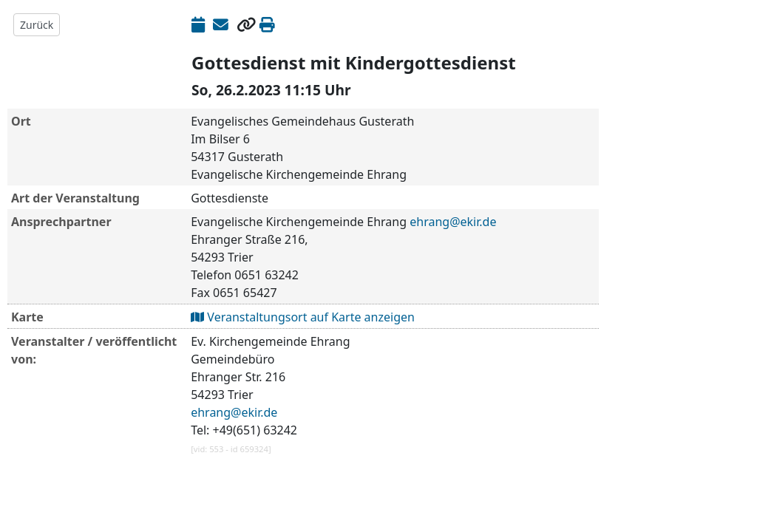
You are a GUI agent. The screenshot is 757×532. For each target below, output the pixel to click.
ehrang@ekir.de (453, 222)
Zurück (37, 25)
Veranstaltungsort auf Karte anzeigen (303, 317)
